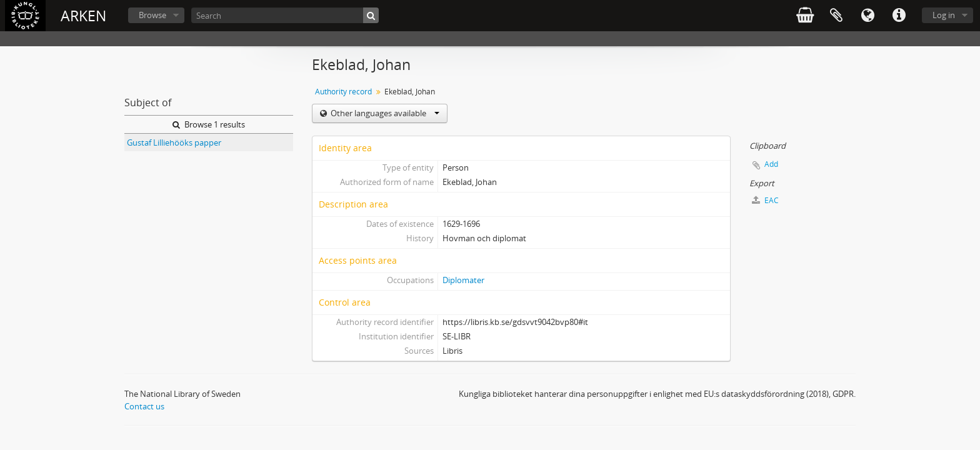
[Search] (285, 15)
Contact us (144, 406)
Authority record (343, 92)
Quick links (899, 16)
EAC (765, 200)
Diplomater (463, 280)
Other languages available (384, 113)
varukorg (805, 16)
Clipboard (836, 16)
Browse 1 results (209, 124)
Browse (152, 15)
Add (771, 164)
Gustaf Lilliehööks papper (174, 142)
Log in (944, 15)
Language (867, 16)
